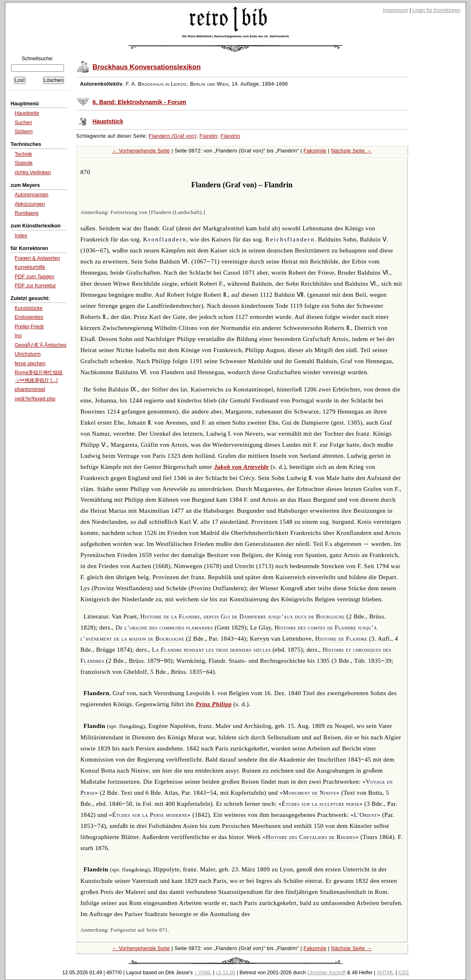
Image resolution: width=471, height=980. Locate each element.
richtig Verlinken (33, 173)
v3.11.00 (226, 973)
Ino (18, 336)
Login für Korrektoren (436, 10)
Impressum (396, 10)
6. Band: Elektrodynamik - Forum (139, 102)
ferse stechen (30, 364)
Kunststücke (29, 308)
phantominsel (30, 389)
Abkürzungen (30, 204)
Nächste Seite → (351, 151)
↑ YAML (203, 973)
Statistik (24, 163)
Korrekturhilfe (30, 267)
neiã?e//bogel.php (35, 399)
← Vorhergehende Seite (141, 151)
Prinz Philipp (214, 704)
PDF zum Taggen (34, 277)
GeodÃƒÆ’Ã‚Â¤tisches (41, 345)
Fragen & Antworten (37, 258)
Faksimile (315, 151)
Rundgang (27, 213)
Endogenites (29, 317)
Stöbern (24, 132)
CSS (404, 973)
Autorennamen (32, 195)
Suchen (23, 123)
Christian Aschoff (326, 973)
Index (21, 236)
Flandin (208, 136)
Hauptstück (108, 122)
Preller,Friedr (29, 327)
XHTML (385, 973)
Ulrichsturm (28, 354)
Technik (23, 154)
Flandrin (230, 136)
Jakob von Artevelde (242, 467)
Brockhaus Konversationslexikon (147, 67)
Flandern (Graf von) (173, 136)
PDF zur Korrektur (35, 286)
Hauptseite (27, 113)
